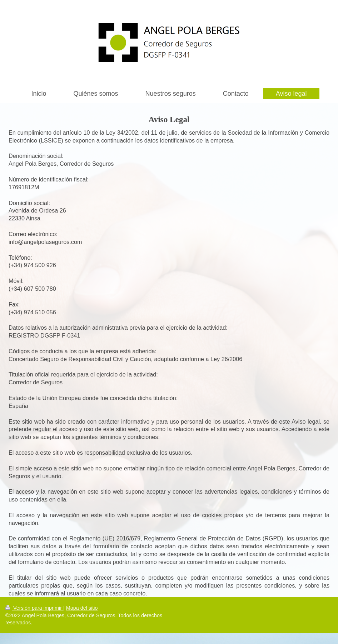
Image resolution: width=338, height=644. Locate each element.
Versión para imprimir (34, 608)
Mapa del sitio (82, 608)
